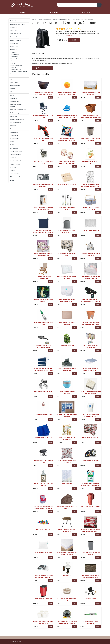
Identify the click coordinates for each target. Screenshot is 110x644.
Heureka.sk (40, 19)
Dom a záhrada (54, 13)
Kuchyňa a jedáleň (15, 86)
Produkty (34, 19)
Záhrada (13, 171)
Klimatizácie (55, 19)
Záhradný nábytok (15, 177)
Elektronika (14, 61)
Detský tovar (86, 13)
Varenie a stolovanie (16, 161)
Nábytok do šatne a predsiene (18, 110)
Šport (13, 74)
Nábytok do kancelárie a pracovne (17, 106)
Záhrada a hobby (15, 174)
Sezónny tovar (14, 135)
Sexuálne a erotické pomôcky (19, 72)
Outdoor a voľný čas (16, 122)
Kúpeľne (12, 92)
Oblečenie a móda (16, 69)
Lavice (12, 95)
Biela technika (48, 19)
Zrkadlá (12, 180)
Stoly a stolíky (14, 148)
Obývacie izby (14, 116)
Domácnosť (13, 37)
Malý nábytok (14, 98)
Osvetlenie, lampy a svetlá (17, 119)
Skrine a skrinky (14, 139)
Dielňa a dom (14, 31)
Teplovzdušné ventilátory (65, 19)
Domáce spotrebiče (16, 34)
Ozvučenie (13, 126)
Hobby (13, 63)
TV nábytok (13, 158)
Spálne (12, 142)
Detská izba (13, 27)
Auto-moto (14, 52)
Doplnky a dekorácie (16, 40)
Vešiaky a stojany (15, 164)
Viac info (74, 40)
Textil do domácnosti (16, 151)
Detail (51, 97)
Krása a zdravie (14, 82)
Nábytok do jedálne (15, 102)
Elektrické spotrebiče (16, 43)
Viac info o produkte (43, 68)
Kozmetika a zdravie (17, 65)
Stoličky (12, 145)
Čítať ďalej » (69, 36)
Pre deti (12, 129)
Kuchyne (13, 89)
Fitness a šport (14, 47)
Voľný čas (13, 167)
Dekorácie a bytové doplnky (18, 24)
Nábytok (23, 13)
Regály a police (14, 132)
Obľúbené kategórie (16, 113)
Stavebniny (14, 76)
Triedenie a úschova (16, 155)
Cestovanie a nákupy (16, 21)
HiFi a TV (13, 79)
